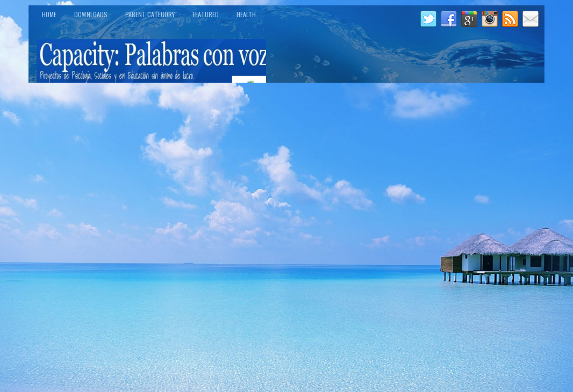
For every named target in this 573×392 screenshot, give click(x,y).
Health (246, 14)
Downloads (91, 14)
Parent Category (150, 14)
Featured (206, 14)
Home (49, 14)
